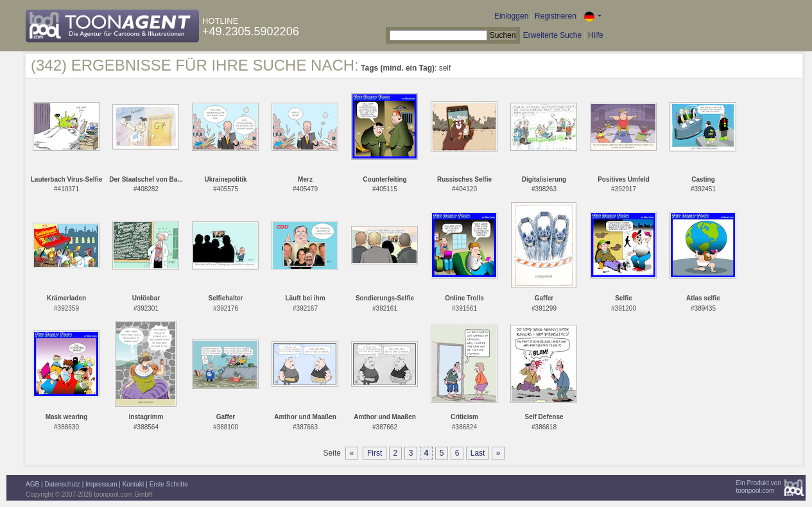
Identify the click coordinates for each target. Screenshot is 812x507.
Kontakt (134, 484)
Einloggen (511, 16)
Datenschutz (62, 484)
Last (478, 453)
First (375, 453)
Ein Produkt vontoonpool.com (758, 487)
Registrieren (556, 16)
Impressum (101, 484)
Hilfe (596, 35)
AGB (32, 484)
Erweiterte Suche (552, 35)
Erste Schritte (169, 484)
